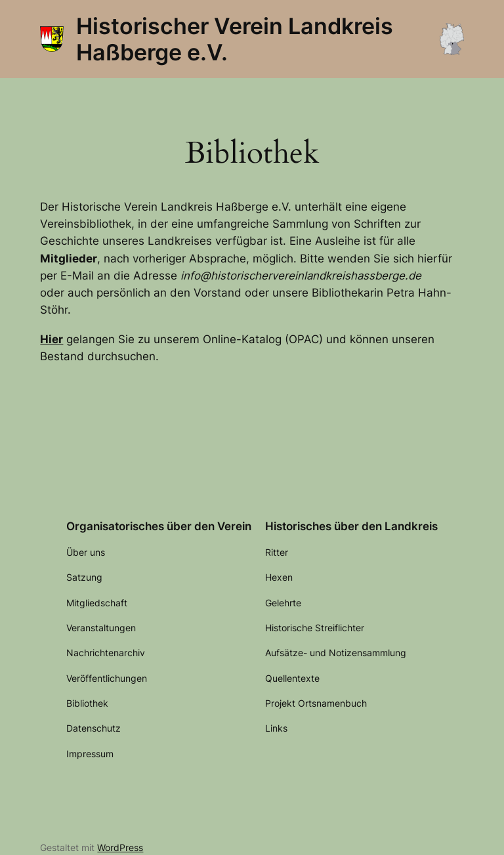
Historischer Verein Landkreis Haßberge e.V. (235, 39)
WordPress (120, 847)
